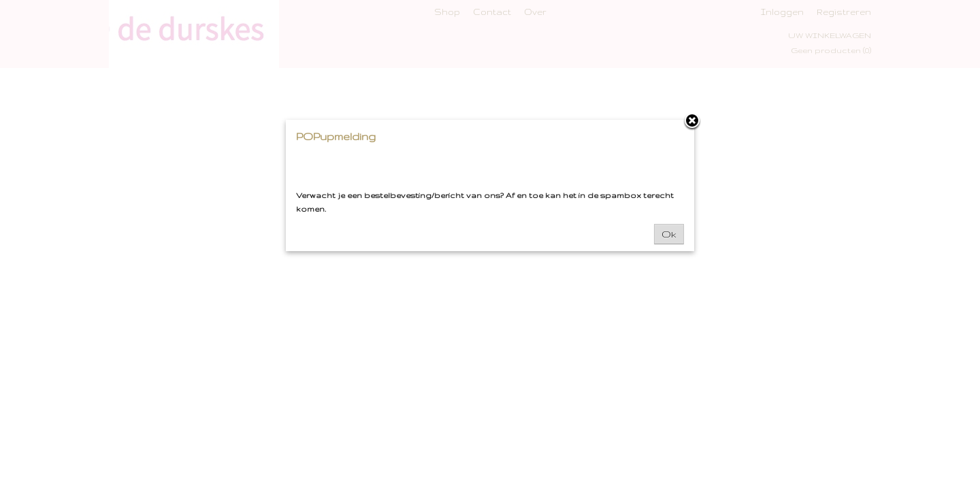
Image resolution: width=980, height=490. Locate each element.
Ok (669, 234)
